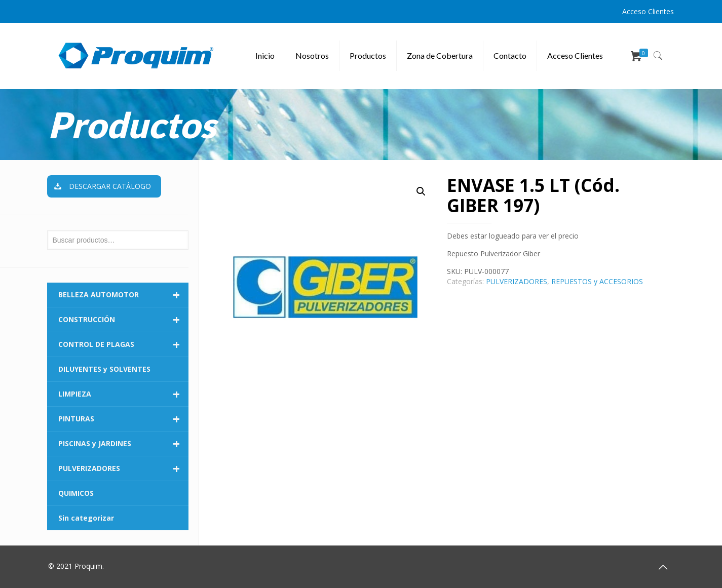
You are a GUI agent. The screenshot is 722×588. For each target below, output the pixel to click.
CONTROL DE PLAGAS (123, 344)
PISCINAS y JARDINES (123, 444)
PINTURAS (123, 419)
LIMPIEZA (123, 394)
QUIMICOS (76, 493)
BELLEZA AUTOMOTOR (123, 295)
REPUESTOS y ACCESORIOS (597, 281)
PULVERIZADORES (517, 281)
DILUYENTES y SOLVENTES (104, 369)
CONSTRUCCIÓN (123, 320)
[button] (421, 191)
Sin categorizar (86, 518)
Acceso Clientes (648, 11)
